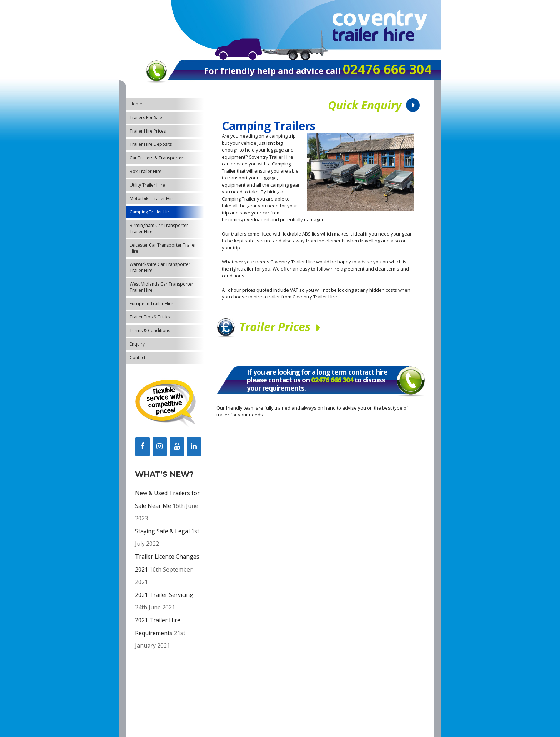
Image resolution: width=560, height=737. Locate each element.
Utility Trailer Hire (147, 185)
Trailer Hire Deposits (151, 144)
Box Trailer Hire (146, 171)
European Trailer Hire (151, 304)
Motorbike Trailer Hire (152, 199)
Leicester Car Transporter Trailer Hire (163, 248)
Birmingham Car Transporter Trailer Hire (159, 228)
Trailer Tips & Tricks (150, 317)
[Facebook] (142, 447)
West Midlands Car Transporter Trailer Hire (161, 287)
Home (136, 104)
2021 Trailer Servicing (164, 595)
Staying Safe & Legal (162, 531)
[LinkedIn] (194, 447)
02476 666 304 (332, 380)
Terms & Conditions (150, 330)
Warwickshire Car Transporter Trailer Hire (160, 267)
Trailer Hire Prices (148, 131)
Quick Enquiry (365, 105)
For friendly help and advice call (273, 71)
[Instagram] (160, 447)
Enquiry (137, 344)
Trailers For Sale (146, 117)
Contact (137, 358)
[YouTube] (177, 447)
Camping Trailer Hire (151, 212)
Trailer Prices (275, 327)
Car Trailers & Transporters (157, 158)
